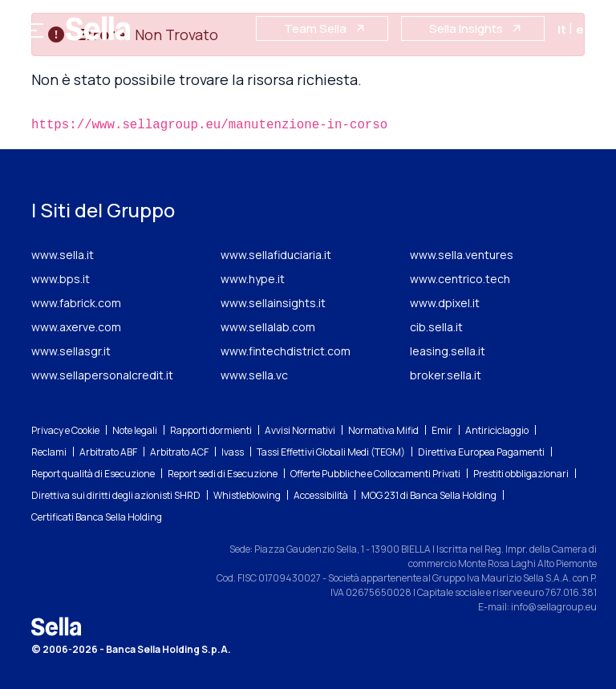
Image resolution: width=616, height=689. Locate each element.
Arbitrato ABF (108, 452)
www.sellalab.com (268, 327)
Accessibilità (321, 495)
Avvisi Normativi (300, 430)
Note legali (135, 430)
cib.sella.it (436, 327)
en (584, 29)
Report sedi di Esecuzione (223, 474)
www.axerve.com (76, 327)
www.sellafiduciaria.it (276, 255)
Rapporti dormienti (211, 430)
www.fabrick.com (76, 303)
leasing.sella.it (448, 351)
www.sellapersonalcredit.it (102, 375)
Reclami (49, 452)
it (563, 29)
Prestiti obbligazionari (521, 474)
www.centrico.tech (460, 279)
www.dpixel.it (445, 303)
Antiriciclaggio (497, 430)
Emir (442, 430)
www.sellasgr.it (71, 351)
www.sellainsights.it (273, 303)
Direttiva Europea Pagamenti (481, 452)
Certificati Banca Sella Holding (97, 517)
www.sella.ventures (462, 255)
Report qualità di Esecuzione (93, 474)
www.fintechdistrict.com (286, 351)
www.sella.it (63, 255)
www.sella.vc (254, 375)
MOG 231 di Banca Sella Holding (429, 495)
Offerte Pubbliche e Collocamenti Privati (375, 474)
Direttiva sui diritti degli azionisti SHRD (116, 495)
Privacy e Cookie (65, 430)
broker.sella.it (446, 375)
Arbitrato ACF (179, 452)
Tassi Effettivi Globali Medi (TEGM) (331, 452)
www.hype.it (253, 279)
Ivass (233, 452)
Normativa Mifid (383, 430)
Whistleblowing (247, 495)
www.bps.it (61, 279)
